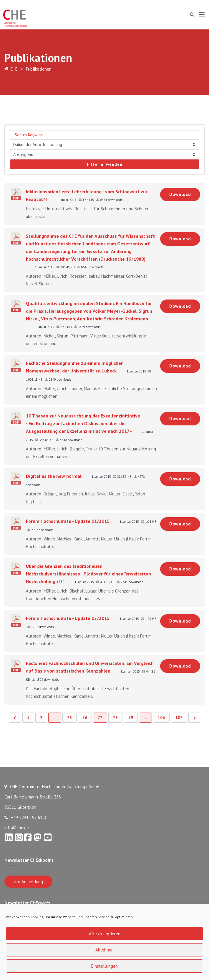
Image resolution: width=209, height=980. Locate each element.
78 (115, 718)
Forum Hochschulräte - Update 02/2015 (68, 618)
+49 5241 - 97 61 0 (25, 817)
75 (69, 718)
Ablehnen (104, 950)
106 (161, 718)
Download (180, 194)
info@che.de (17, 828)
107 (179, 718)
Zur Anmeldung (28, 882)
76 (85, 718)
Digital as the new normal (54, 476)
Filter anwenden (105, 164)
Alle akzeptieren (105, 934)
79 (131, 718)
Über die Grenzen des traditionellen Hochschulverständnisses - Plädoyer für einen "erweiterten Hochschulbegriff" (88, 574)
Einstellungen (104, 966)
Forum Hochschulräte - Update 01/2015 (68, 521)
